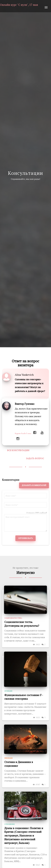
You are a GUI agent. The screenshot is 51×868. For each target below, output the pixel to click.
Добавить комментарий (34, 485)
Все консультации (18, 450)
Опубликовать (26, 538)
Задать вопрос (35, 458)
